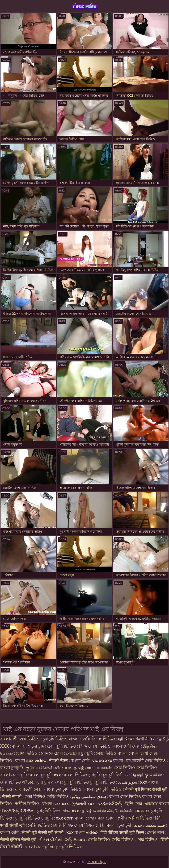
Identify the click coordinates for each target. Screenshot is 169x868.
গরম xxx (71, 811)
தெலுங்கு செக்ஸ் (146, 775)
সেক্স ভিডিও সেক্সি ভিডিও (47, 796)
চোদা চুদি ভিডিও (62, 746)
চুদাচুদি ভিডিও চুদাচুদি (34, 818)
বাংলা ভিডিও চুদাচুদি (82, 775)
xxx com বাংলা (71, 818)
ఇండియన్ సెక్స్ (110, 804)
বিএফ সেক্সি (84, 6)
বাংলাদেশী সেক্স (127, 746)
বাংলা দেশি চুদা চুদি (28, 746)
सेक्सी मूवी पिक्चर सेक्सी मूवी (146, 789)
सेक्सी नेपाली (12, 796)
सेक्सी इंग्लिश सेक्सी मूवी (19, 840)
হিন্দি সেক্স (134, 804)
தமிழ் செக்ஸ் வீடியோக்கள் (107, 811)
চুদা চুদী (125, 825)
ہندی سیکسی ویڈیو (89, 796)
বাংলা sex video (31, 761)
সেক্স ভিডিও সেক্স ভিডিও (136, 768)
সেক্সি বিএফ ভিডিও (98, 739)
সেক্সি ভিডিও (39, 825)
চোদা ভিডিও (27, 753)
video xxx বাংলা (108, 761)
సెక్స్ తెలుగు (75, 840)
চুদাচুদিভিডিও (48, 811)
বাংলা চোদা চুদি (13, 775)
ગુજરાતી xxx (83, 804)
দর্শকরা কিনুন (97, 862)
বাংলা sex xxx (56, 804)
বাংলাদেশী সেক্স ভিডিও (20, 739)
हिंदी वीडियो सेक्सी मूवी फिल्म (122, 832)
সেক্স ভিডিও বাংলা (112, 753)
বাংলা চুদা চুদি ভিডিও (64, 789)
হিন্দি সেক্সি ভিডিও (95, 746)
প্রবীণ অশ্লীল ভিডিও (135, 818)
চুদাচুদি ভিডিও (116, 775)
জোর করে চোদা (102, 818)
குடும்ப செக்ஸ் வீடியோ (48, 768)
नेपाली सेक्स (58, 761)
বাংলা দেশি (80, 761)
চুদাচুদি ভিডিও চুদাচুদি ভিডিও (90, 782)
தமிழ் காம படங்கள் (93, 768)
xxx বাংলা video (83, 832)
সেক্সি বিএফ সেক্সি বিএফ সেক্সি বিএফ (85, 825)
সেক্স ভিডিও (147, 840)
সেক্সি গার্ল (156, 832)
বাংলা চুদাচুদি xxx (46, 775)
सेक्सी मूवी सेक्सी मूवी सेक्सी (43, 832)
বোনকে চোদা (52, 753)
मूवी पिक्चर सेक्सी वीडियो (137, 739)
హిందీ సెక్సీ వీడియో (18, 811)
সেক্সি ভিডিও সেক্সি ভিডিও (111, 840)
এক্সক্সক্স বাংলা (157, 804)
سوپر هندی (128, 782)
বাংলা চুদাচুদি (12, 768)
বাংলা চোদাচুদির (40, 847)
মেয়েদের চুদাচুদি (80, 753)
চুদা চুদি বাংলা (50, 782)
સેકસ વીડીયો (51, 840)
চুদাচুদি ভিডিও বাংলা (61, 739)
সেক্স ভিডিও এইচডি (17, 782)
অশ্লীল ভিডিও (27, 804)
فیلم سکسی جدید (150, 825)
